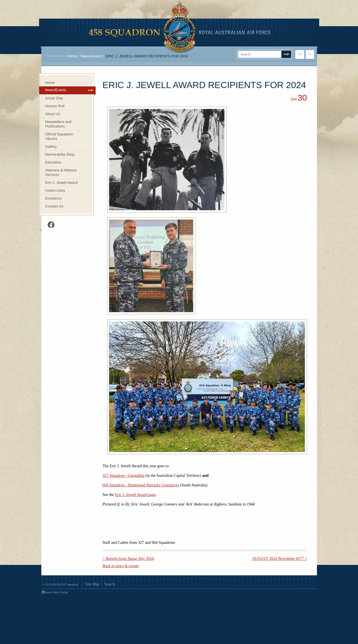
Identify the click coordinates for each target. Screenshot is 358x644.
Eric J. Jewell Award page (135, 495)
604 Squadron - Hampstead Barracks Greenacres (141, 485)
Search (110, 584)
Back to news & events (121, 566)
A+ (300, 54)
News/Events (91, 56)
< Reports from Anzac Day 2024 (128, 559)
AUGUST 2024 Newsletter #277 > (279, 559)
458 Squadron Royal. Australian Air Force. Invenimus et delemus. (180, 27)
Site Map (92, 584)
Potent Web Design (55, 592)
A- (310, 54)
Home (72, 56)
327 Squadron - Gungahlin (124, 476)
